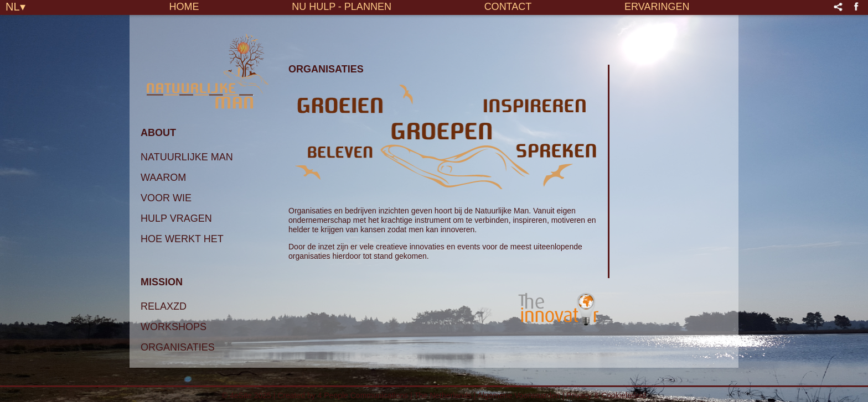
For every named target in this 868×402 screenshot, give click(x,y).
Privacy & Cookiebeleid (606, 395)
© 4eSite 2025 (247, 395)
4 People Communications (363, 395)
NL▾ (15, 6)
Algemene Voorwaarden (518, 395)
